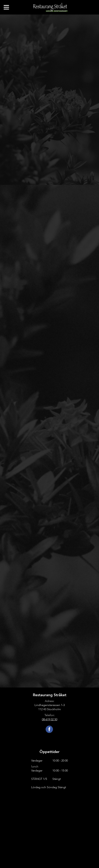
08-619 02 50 (50, 719)
